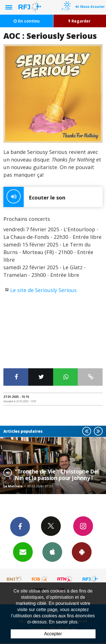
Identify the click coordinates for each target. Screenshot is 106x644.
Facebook (20, 526)
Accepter (53, 634)
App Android (82, 552)
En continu (27, 21)
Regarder (79, 21)
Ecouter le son (34, 197)
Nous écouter (93, 7)
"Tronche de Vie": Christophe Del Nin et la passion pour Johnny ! (57, 474)
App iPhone (52, 552)
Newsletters (23, 552)
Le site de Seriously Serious (43, 290)
